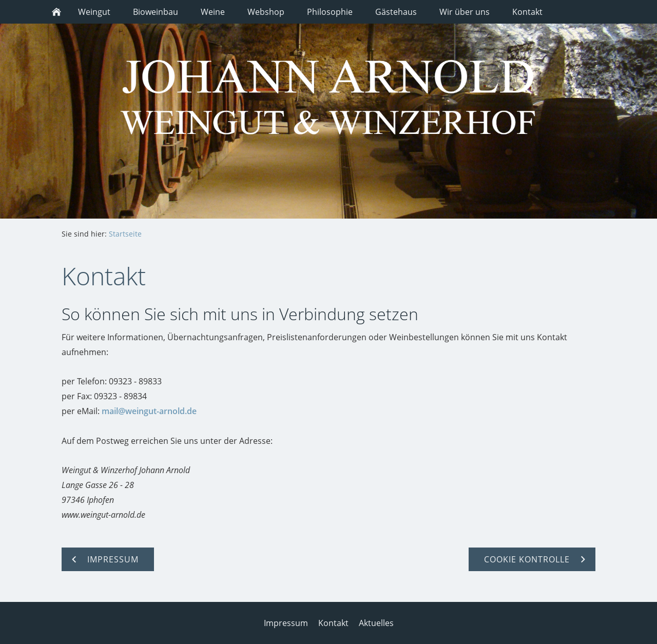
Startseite (125, 234)
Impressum (286, 623)
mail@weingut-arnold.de (149, 411)
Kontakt (333, 623)
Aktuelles (376, 623)
